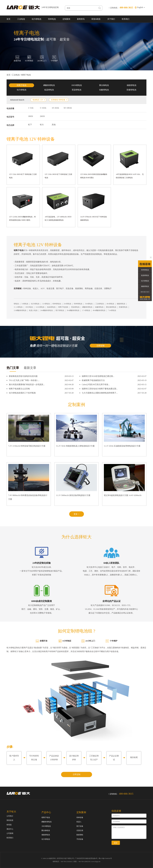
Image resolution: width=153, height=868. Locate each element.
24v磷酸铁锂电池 (46, 310)
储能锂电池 (131, 85)
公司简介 (10, 816)
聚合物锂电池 (111, 307)
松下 (30, 125)
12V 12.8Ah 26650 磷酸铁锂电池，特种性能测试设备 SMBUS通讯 (22, 218)
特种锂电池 (57, 304)
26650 (42, 116)
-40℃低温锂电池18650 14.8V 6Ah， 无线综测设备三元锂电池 (130, 176)
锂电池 (16, 304)
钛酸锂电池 (104, 90)
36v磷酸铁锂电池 (73, 310)
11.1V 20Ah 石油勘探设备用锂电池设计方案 (122, 446)
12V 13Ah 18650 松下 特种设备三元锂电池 (58, 176)
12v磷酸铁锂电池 (20, 310)
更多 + (76, 514)
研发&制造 (96, 19)
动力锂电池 (36, 19)
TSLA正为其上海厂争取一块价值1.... (24, 380)
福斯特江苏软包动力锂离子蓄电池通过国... (100, 389)
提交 (116, 843)
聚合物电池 (104, 85)
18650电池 (29, 307)
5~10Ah (43, 108)
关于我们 (111, 19)
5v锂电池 (25, 304)
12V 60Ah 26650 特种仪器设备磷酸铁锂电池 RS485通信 (94, 176)
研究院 (9, 825)
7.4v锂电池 (112, 310)
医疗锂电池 (60, 310)
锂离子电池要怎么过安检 (19, 389)
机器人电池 (33, 310)
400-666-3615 (145, 292)
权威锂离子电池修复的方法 (93, 380)
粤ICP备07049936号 (105, 858)
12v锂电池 (46, 304)
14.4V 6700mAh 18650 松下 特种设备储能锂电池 (94, 218)
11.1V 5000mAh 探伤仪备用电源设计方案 (73, 495)
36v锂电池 (89, 304)
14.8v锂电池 (40, 307)
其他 (54, 125)
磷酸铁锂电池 (49, 85)
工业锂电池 (100, 304)
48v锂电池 (110, 304)
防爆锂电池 (131, 90)
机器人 (79, 822)
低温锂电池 (49, 90)
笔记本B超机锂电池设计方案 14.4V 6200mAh (123, 495)
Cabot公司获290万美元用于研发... (96, 384)
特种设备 (80, 817)
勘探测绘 (80, 835)
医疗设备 (80, 826)
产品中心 (46, 812)
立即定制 (76, 774)
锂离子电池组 (63, 307)
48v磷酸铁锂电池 (99, 310)
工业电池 (21, 19)
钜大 (42, 125)
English (141, 7)
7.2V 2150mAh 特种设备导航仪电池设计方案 (27, 446)
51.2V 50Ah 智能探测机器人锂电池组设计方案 (75, 446)
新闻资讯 (81, 19)
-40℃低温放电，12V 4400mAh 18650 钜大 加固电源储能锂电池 (58, 218)
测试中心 (10, 829)
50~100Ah (68, 108)
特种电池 (52, 19)
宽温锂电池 (76, 90)
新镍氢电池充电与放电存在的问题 (23, 376)
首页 (8, 19)
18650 (30, 116)
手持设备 (80, 839)
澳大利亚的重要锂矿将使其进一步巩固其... (27, 384)
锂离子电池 (26, 75)
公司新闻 (10, 833)
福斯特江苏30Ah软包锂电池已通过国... (98, 376)
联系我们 (126, 19)
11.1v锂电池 (18, 307)
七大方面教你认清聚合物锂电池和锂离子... (100, 393)
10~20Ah (55, 108)
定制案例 (66, 19)
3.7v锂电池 (86, 310)
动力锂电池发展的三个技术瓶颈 (22, 393)
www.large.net (96, 861)
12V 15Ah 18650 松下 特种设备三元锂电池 (23, 176)
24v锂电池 (67, 304)
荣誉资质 (10, 820)
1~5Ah (31, 108)
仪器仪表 (80, 830)
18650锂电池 (76, 85)
